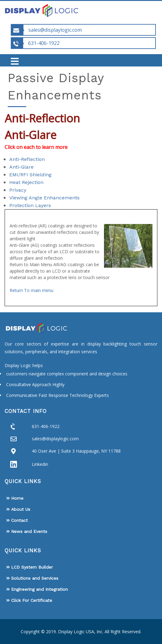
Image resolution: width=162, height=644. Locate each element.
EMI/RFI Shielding (30, 175)
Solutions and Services (35, 578)
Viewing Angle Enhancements (44, 198)
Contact (19, 520)
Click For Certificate (32, 600)
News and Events (29, 531)
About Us (21, 509)
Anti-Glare (21, 167)
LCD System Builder (32, 567)
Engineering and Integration (39, 589)
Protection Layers (30, 205)
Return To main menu (31, 290)
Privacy (18, 190)
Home (17, 498)
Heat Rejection (26, 182)
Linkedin (40, 464)
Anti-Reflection (27, 159)
